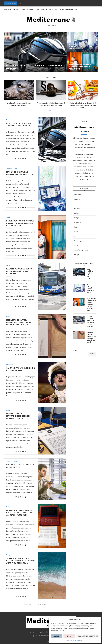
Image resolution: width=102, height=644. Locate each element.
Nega (69, 636)
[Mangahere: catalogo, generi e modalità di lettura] (82, 42)
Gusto (37, 9)
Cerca (75, 350)
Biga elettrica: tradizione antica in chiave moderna (90, 274)
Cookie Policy (70, 641)
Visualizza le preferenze (88, 636)
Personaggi (78, 241)
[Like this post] (16, 159)
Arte (76, 204)
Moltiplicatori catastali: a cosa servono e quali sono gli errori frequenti (20, 513)
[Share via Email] (25, 159)
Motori (48, 9)
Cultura (15, 9)
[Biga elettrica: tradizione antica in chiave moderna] (35, 52)
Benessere (8, 9)
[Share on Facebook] (19, 159)
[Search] (97, 9)
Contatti (33, 632)
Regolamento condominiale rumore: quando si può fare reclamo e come (80, 67)
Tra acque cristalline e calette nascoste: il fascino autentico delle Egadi (20, 561)
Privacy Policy (78, 641)
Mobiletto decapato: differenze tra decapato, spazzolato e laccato (19, 322)
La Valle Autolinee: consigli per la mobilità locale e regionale (20, 271)
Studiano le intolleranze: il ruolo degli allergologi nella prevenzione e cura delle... (83, 105)
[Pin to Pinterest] (23, 159)
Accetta (57, 636)
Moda (43, 9)
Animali (77, 199)
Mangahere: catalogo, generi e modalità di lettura (91, 289)
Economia (30, 9)
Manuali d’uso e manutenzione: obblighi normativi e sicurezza (18, 416)
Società (55, 9)
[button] (98, 619)
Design (23, 9)
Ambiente (78, 195)
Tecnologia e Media (66, 9)
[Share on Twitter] (21, 159)
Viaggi (76, 9)
